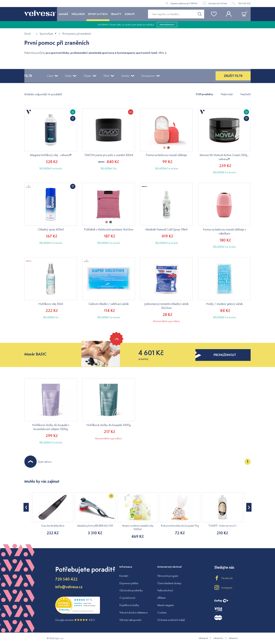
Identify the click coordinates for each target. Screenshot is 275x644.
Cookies (162, 612)
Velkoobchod (165, 590)
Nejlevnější (227, 94)
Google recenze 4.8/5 (75, 620)
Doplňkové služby (129, 605)
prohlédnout (167, 25)
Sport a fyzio (46, 34)
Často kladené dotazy (169, 583)
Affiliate (161, 598)
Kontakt (124, 576)
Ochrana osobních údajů (171, 620)
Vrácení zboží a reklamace (134, 612)
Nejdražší (246, 94)
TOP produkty (204, 94)
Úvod (27, 34)
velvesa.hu (218, 638)
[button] (249, 507)
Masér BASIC (35, 354)
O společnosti (127, 598)
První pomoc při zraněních (77, 34)
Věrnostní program (168, 576)
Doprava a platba (129, 583)
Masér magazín (166, 605)
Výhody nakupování (130, 620)
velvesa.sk (203, 638)
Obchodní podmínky (131, 590)
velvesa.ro (233, 638)
